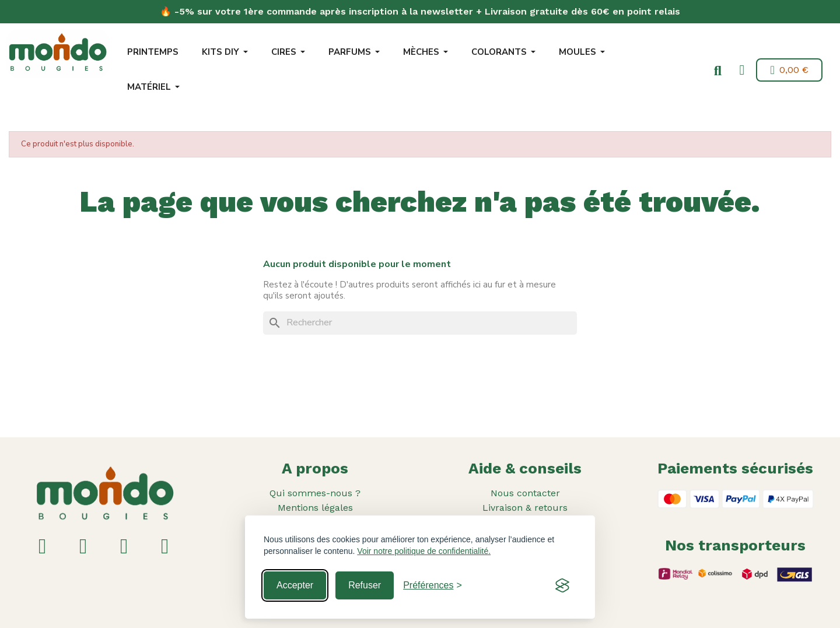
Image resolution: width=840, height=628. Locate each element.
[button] (716, 71)
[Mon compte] (740, 70)
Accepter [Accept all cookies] (295, 585)
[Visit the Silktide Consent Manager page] (562, 585)
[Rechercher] (420, 323)
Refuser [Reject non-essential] (365, 585)
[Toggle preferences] (433, 585)
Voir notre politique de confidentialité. (424, 551)
